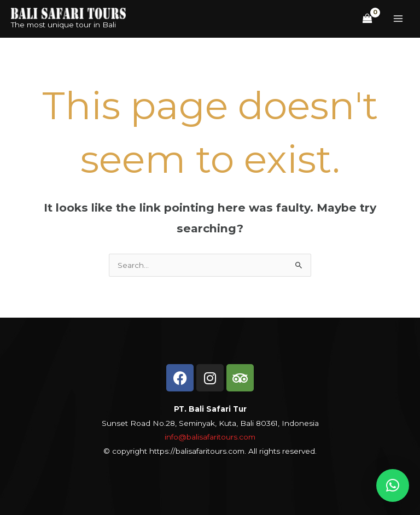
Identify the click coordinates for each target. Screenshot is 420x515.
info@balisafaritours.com (210, 437)
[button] (393, 485)
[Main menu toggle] (398, 19)
